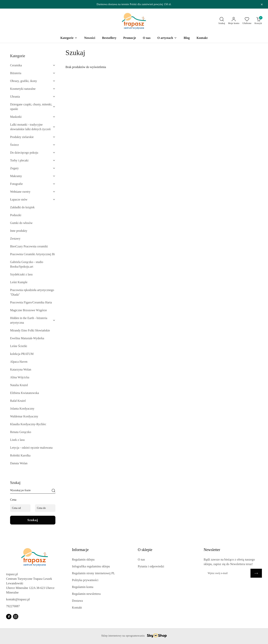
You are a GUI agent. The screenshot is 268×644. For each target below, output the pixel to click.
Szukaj (33, 520)
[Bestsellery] (109, 38)
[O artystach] (167, 38)
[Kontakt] (202, 38)
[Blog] (187, 38)
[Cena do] (45, 508)
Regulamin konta (83, 587)
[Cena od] (20, 508)
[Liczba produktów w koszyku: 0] (258, 21)
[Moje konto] (234, 21)
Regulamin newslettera (86, 594)
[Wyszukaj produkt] (33, 491)
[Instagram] (16, 617)
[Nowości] (90, 38)
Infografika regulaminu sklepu (91, 566)
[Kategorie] (69, 38)
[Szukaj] (53, 491)
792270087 (13, 606)
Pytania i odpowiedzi (151, 566)
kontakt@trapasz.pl (18, 599)
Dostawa (77, 601)
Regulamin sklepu (83, 559)
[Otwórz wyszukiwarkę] (222, 21)
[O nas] (147, 38)
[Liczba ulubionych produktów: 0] (247, 21)
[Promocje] (130, 38)
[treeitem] (33, 65)
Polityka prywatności (85, 580)
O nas (141, 559)
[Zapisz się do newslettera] (227, 573)
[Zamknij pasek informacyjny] (262, 4)
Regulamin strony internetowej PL (93, 573)
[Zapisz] (256, 573)
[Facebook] (9, 617)
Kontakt (77, 608)
